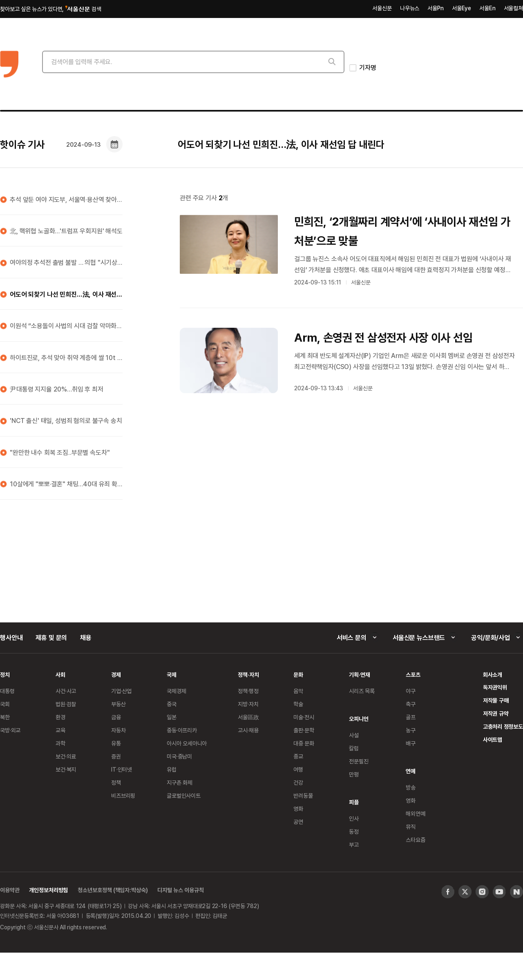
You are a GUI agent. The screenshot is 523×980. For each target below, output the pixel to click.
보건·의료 (66, 756)
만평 (354, 774)
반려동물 (303, 795)
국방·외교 (10, 730)
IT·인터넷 (122, 769)
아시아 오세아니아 (187, 743)
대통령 (7, 691)
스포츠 (413, 675)
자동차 (118, 730)
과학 (60, 743)
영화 (298, 809)
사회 (60, 675)
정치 (5, 675)
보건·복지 (66, 769)
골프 (411, 717)
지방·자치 (248, 704)
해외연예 (415, 813)
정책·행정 (248, 691)
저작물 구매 (496, 700)
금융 (116, 717)
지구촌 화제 (180, 782)
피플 (354, 802)
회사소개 (493, 675)
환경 (60, 717)
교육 (60, 730)
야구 (411, 691)
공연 (298, 822)
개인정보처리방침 (48, 890)
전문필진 (359, 761)
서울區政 (248, 717)
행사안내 (11, 638)
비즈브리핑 (123, 795)
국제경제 (176, 691)
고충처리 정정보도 (503, 726)
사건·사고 (66, 691)
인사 (354, 818)
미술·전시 (304, 717)
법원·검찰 (66, 704)
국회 (5, 704)
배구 (411, 743)
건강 (298, 782)
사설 (354, 735)
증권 (116, 756)
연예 (411, 771)
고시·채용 (248, 730)
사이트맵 (493, 739)
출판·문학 (304, 730)
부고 (354, 845)
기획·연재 (359, 675)
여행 (298, 769)
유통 (116, 743)
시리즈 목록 (362, 691)
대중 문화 (304, 743)
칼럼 (354, 748)
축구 (411, 704)
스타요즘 (415, 840)
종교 (298, 756)
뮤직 (411, 827)
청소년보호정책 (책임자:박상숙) (113, 890)
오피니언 (359, 719)
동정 (354, 831)
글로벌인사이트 (184, 795)
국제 (172, 675)
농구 (411, 730)
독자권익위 (495, 687)
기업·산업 (121, 691)
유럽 (172, 769)
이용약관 (10, 890)
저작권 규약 (496, 713)
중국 (172, 704)
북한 (5, 717)
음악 (298, 691)
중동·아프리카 (182, 730)
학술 (298, 704)
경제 (116, 675)
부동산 (118, 704)
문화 (298, 675)
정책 (116, 782)
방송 (411, 787)
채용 (86, 638)
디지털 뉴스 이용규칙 (180, 890)
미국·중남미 (179, 756)
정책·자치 (248, 675)
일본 (172, 717)
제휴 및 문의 (51, 638)
